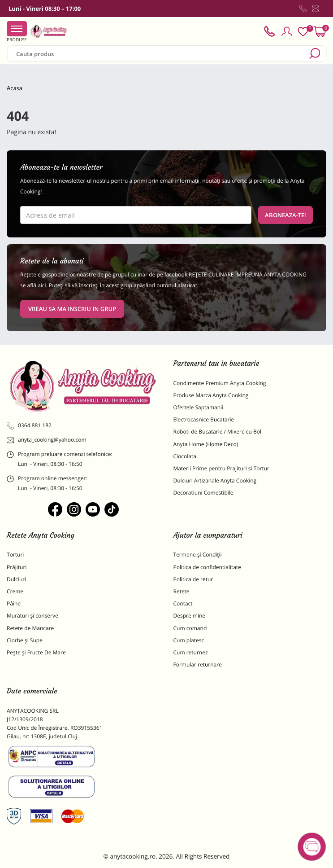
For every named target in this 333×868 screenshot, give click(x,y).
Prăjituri (17, 567)
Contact (183, 603)
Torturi (15, 555)
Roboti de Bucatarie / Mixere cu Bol (218, 432)
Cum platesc (189, 640)
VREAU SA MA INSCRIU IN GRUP (72, 309)
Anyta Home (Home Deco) (206, 444)
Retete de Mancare (30, 628)
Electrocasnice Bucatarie (204, 419)
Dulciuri (16, 579)
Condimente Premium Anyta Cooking (220, 383)
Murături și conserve (32, 616)
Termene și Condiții (198, 555)
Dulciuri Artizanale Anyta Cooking (215, 480)
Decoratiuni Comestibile (203, 493)
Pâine (14, 603)
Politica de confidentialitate (207, 567)
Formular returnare (198, 664)
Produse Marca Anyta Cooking (211, 395)
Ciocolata (185, 456)
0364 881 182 (29, 425)
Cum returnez (191, 652)
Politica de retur (193, 579)
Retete (182, 591)
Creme (15, 591)
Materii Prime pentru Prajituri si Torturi (222, 468)
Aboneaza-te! (285, 215)
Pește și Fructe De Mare (36, 652)
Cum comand (190, 628)
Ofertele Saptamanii (199, 407)
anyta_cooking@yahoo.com (47, 440)
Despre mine (190, 616)
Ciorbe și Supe (25, 640)
